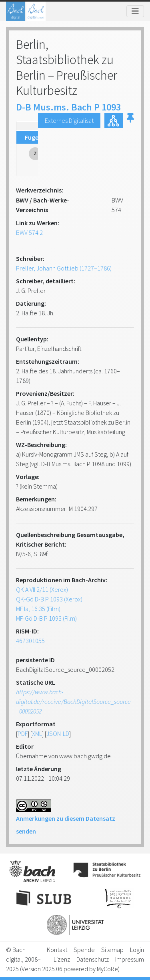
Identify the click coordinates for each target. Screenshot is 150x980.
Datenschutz (93, 959)
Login (137, 950)
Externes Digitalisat (69, 120)
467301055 (30, 641)
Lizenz (62, 959)
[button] (130, 120)
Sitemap (112, 950)
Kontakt (57, 950)
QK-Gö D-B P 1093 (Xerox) (49, 599)
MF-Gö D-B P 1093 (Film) (46, 618)
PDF (23, 733)
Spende (84, 950)
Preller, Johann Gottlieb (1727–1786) (64, 268)
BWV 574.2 (29, 232)
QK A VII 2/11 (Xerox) (42, 589)
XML (37, 733)
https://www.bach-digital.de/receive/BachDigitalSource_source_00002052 (73, 701)
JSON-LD (58, 733)
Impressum (130, 959)
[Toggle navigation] (135, 11)
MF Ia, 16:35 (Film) (38, 609)
